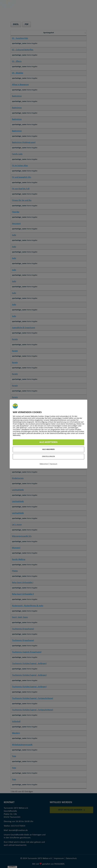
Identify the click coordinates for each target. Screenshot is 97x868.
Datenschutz (44, 464)
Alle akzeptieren (48, 442)
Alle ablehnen (48, 449)
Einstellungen (48, 457)
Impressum (54, 464)
